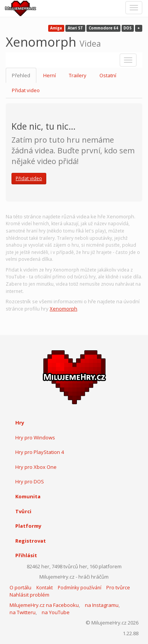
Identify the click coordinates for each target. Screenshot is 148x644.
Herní (50, 75)
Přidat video (26, 90)
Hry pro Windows (35, 437)
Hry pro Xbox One (36, 467)
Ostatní (108, 75)
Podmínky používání (80, 588)
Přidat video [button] (29, 178)
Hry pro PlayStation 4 (40, 452)
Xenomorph (63, 309)
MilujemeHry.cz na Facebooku (44, 605)
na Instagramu (102, 605)
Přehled (21, 75)
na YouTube (56, 612)
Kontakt (45, 588)
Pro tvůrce (118, 587)
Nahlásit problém (29, 595)
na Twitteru (23, 612)
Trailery (78, 75)
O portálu (20, 587)
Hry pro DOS (30, 481)
